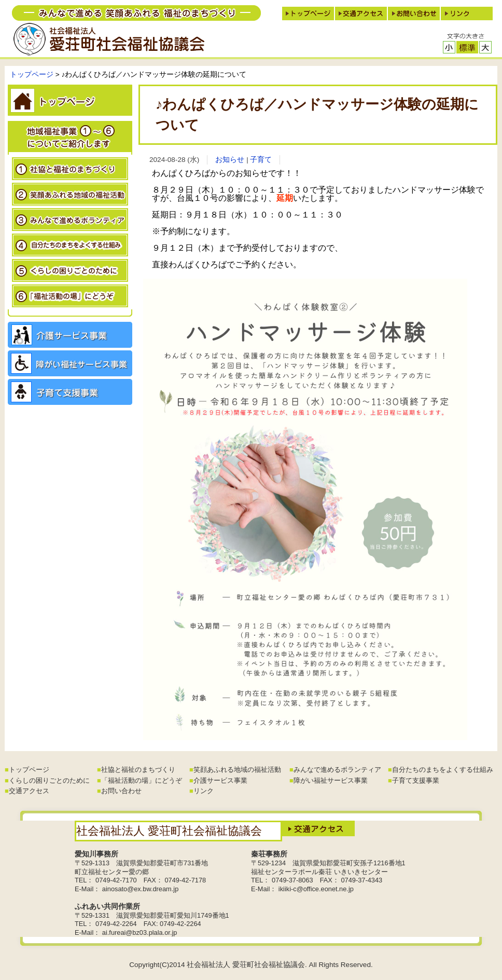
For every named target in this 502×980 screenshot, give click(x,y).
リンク (204, 791)
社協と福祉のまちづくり (138, 770)
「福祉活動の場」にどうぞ (142, 780)
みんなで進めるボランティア (337, 770)
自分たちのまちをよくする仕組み (443, 770)
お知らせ (230, 160)
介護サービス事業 (220, 780)
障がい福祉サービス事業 (331, 780)
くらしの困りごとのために (49, 780)
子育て (261, 160)
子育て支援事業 (416, 780)
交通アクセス (29, 791)
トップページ (32, 74)
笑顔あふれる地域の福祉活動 (237, 770)
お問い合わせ (121, 791)
